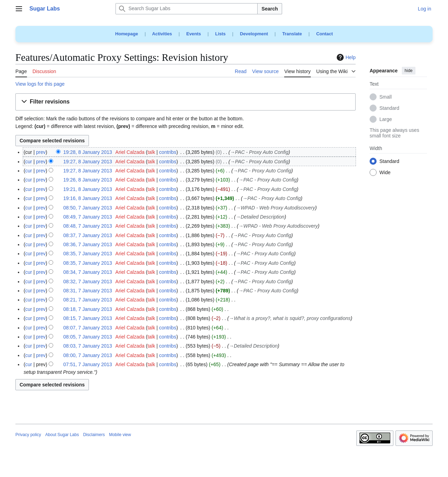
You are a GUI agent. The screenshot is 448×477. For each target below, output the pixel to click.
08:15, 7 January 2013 (88, 318)
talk (151, 152)
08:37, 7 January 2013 (88, 235)
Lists (220, 34)
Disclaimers (94, 435)
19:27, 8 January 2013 (88, 162)
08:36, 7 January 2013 (88, 244)
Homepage (127, 34)
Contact (324, 34)
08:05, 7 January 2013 (88, 337)
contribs (168, 152)
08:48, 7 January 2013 (88, 226)
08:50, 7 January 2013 (88, 208)
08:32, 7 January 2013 (88, 282)
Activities (162, 34)
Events (194, 34)
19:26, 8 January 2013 (88, 180)
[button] (185, 102)
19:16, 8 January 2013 (88, 198)
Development (254, 34)
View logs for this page (40, 84)
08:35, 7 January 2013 (88, 254)
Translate (292, 34)
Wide (385, 173)
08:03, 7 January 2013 (88, 346)
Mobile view (120, 435)
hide (409, 71)
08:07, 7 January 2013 (88, 328)
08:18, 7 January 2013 (88, 309)
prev (41, 152)
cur (29, 162)
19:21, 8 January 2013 (88, 189)
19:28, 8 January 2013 (88, 152)
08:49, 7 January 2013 (88, 217)
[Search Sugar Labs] (187, 9)
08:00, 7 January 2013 (88, 355)
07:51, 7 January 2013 (88, 364)
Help (345, 57)
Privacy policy (28, 435)
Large (386, 120)
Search (270, 9)
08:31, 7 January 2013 (88, 291)
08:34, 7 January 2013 (88, 272)
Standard (389, 108)
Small (386, 97)
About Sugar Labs (62, 435)
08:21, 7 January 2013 (88, 300)
